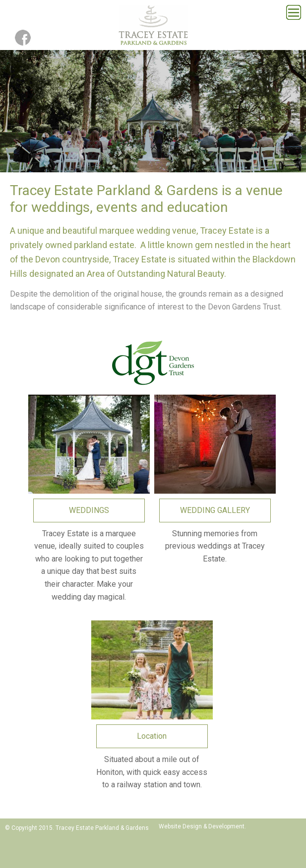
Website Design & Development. (202, 826)
